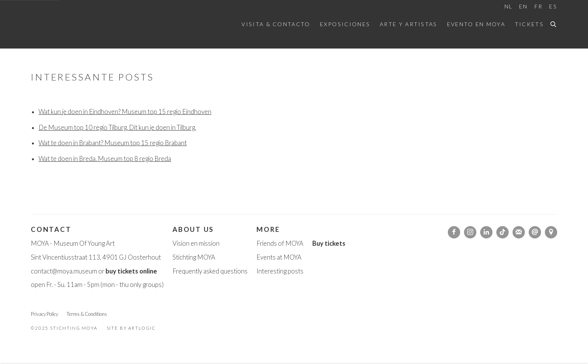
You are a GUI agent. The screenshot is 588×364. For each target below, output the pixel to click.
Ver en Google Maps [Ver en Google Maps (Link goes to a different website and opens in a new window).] (551, 232)
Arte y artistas (409, 24)
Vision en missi (192, 243)
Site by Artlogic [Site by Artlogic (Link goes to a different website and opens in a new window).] (131, 328)
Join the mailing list (519, 232)
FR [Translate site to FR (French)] (539, 6)
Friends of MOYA (280, 243)
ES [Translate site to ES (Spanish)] (553, 6)
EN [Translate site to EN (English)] (524, 6)
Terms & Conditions (87, 314)
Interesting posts (280, 271)
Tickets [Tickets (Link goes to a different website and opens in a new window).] (529, 24)
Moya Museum (69, 24)
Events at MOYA (279, 257)
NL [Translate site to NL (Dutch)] (509, 6)
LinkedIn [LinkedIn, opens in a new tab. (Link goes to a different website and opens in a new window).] (486, 232)
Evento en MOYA (476, 24)
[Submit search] (554, 23)
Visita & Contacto (276, 24)
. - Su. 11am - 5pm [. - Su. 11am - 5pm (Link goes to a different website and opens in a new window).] (76, 285)
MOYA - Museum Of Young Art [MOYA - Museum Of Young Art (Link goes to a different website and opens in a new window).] (73, 243)
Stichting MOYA (194, 257)
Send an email (535, 232)
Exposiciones (345, 24)
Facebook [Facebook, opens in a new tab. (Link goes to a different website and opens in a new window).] (454, 232)
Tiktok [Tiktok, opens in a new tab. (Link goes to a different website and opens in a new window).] (503, 232)
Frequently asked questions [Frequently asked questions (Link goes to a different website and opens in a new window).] (210, 271)
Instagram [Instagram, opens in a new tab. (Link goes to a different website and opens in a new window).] (470, 232)
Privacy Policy (44, 314)
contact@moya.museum (64, 271)
